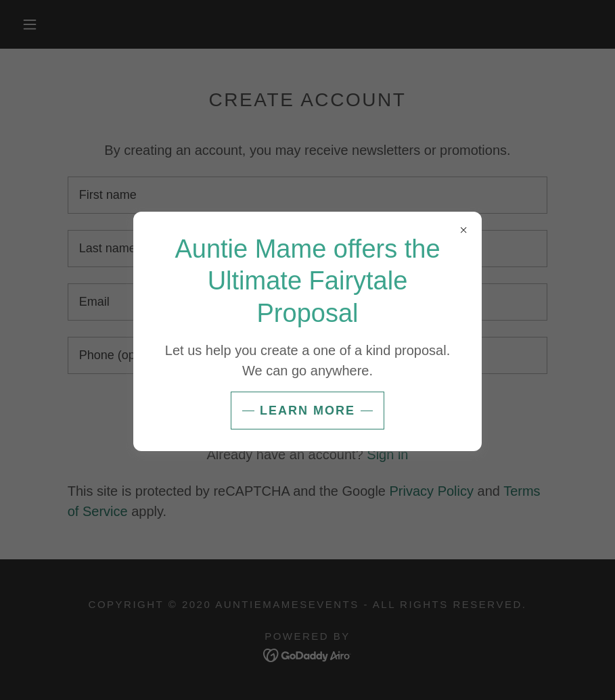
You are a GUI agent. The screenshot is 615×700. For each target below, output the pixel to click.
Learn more (307, 411)
